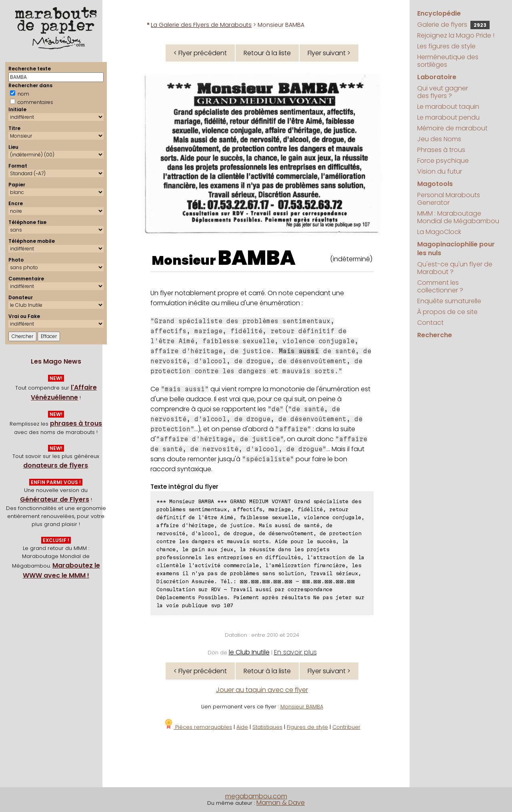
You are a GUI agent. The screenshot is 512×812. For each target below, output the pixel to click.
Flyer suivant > (329, 53)
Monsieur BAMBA (302, 707)
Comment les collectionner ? (440, 286)
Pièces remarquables (198, 727)
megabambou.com (256, 796)
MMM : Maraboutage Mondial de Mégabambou (458, 217)
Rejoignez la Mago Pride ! (456, 35)
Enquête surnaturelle (449, 301)
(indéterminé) (351, 259)
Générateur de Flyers (55, 499)
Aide (242, 727)
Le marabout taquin (448, 107)
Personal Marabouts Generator (449, 199)
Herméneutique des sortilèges (448, 61)
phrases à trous (76, 423)
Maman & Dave (281, 803)
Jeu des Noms (439, 139)
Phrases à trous (441, 150)
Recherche (435, 335)
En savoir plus (295, 652)
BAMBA (257, 258)
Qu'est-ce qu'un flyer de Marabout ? (455, 268)
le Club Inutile (249, 652)
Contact (430, 323)
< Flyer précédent (200, 53)
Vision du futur (440, 171)
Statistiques (267, 727)
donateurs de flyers (56, 465)
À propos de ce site (447, 312)
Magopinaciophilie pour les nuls (456, 249)
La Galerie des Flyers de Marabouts (201, 25)
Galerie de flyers (453, 25)
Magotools (435, 184)
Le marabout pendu (448, 117)
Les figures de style (446, 46)
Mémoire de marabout (452, 128)
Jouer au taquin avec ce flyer (262, 690)
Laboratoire (437, 77)
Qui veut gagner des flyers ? (443, 92)
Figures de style (307, 727)
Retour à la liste (267, 53)
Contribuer (346, 727)
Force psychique (443, 161)
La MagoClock (439, 232)
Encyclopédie (439, 13)
